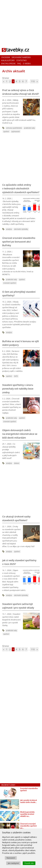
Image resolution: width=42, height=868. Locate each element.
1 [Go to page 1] (7, 81)
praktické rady (29, 128)
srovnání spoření (10, 283)
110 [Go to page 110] (33, 81)
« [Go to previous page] (4, 81)
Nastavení (11, 858)
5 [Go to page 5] (20, 81)
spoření (6, 131)
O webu (27, 64)
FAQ (19, 64)
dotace (17, 463)
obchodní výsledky (21, 229)
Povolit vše (29, 863)
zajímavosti (16, 131)
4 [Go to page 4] (16, 81)
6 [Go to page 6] (23, 81)
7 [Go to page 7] (26, 81)
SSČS (16, 376)
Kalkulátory (8, 60)
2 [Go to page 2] (10, 81)
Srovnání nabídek (21, 57)
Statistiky (22, 60)
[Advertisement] (21, 21)
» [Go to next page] (37, 81)
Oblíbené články (8, 785)
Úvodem (6, 57)
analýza (9, 229)
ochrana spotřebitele (14, 128)
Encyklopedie (8, 64)
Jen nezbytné (13, 863)
